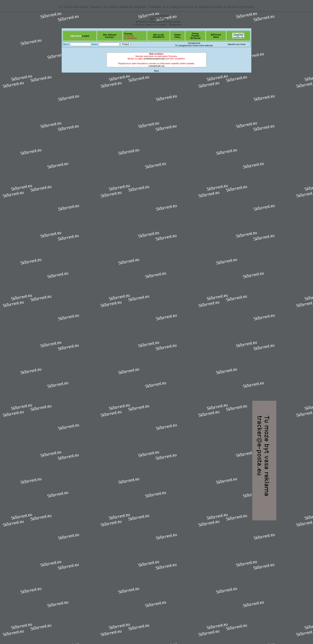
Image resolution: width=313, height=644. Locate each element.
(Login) (86, 36)
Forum (195, 33)
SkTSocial (195, 38)
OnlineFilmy (178, 36)
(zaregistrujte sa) (156, 66)
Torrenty (128, 34)
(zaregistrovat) (158, 59)
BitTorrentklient (216, 36)
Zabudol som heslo (237, 44)
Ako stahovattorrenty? (110, 36)
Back (156, 71)
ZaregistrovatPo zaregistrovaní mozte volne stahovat (194, 44)
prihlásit (147, 59)
